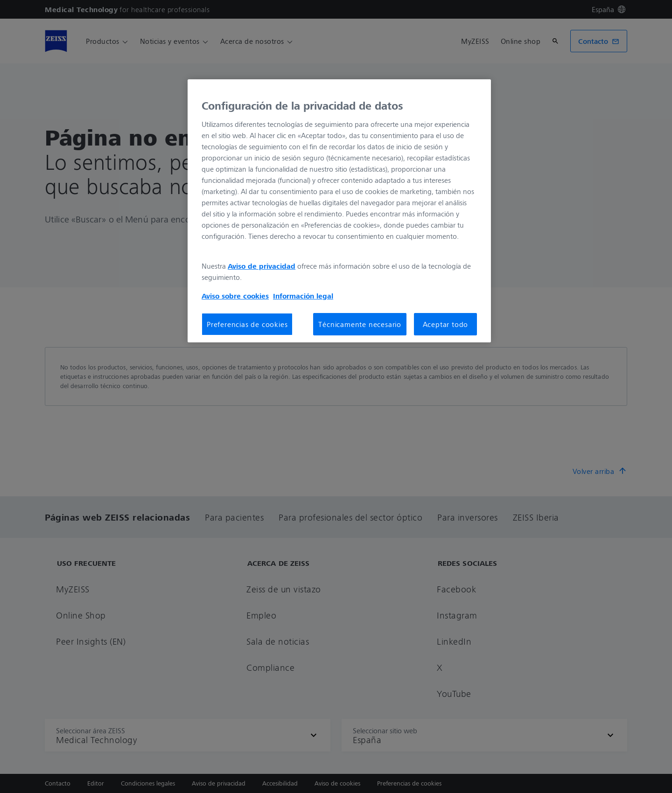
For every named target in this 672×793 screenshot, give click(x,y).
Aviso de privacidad (262, 266)
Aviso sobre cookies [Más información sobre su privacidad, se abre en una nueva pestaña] (235, 296)
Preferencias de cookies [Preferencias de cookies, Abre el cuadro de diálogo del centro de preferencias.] (247, 324)
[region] (339, 211)
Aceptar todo (446, 324)
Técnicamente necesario (360, 324)
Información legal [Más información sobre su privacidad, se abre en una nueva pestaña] (303, 296)
